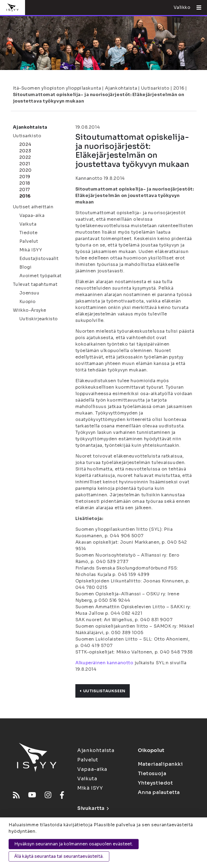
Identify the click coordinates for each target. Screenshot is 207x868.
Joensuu (29, 293)
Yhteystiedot (155, 783)
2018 (25, 183)
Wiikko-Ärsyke (30, 310)
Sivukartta (93, 808)
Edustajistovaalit (39, 259)
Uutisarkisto (155, 88)
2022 (25, 157)
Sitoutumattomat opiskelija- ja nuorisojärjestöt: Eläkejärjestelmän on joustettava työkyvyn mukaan (99, 98)
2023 (25, 151)
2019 (25, 177)
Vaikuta (28, 224)
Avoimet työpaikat (41, 276)
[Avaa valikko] (197, 8)
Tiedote (29, 233)
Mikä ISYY (31, 250)
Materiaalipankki (160, 764)
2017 (25, 190)
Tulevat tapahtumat (35, 284)
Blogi (26, 267)
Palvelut (29, 241)
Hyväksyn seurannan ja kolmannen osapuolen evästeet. (74, 844)
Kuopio (28, 302)
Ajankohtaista (121, 88)
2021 (25, 164)
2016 (179, 88)
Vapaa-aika (32, 215)
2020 (26, 170)
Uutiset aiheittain (33, 207)
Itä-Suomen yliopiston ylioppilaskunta (57, 88)
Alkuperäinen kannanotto (104, 663)
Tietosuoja (152, 774)
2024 (25, 144)
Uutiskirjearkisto (39, 319)
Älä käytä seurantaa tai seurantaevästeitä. (59, 856)
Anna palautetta (159, 792)
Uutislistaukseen (103, 691)
